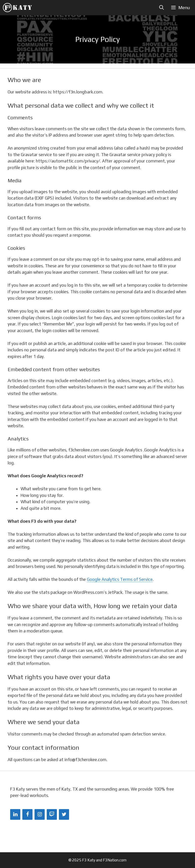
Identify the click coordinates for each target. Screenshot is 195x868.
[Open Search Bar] (162, 8)
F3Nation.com (115, 860)
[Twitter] (64, 814)
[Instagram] (40, 814)
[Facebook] (27, 814)
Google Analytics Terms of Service (120, 579)
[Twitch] (52, 814)
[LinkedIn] (15, 814)
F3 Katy (89, 860)
